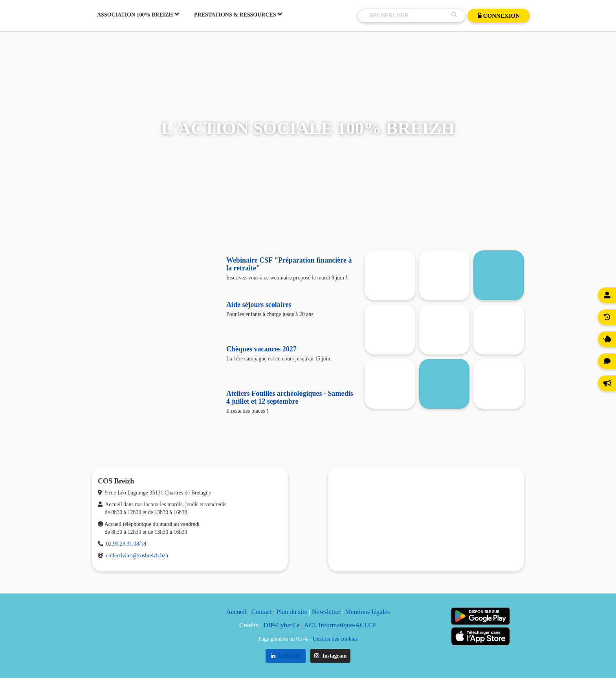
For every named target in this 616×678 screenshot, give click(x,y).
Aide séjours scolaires (259, 305)
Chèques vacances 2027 (261, 349)
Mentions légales (367, 612)
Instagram (331, 656)
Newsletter (326, 612)
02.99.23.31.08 (123, 544)
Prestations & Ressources (238, 15)
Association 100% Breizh (138, 15)
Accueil (236, 612)
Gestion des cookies (335, 639)
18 (143, 544)
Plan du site (292, 612)
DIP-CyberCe (282, 625)
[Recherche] (408, 16)
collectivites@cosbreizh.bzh (137, 556)
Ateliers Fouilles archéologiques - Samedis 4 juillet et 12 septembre (290, 397)
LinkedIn (286, 656)
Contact (262, 612)
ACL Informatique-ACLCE (340, 625)
